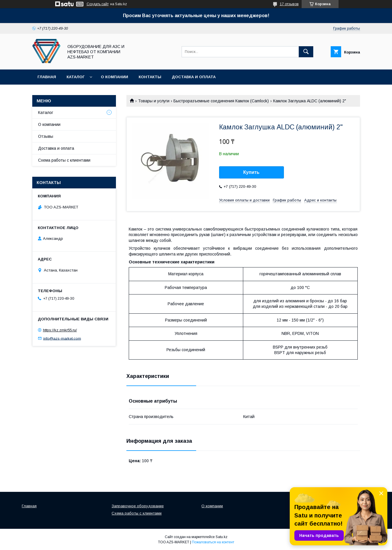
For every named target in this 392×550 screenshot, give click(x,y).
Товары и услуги (154, 101)
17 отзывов (289, 4)
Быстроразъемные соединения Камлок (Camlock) (221, 101)
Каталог (76, 77)
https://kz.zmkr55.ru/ (60, 330)
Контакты (150, 77)
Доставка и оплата (194, 77)
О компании (114, 77)
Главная (47, 77)
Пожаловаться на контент (213, 542)
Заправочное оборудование (138, 506)
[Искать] (306, 52)
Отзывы (46, 136)
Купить (251, 172)
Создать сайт (98, 4)
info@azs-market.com (62, 338)
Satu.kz (222, 537)
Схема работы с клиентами (64, 160)
